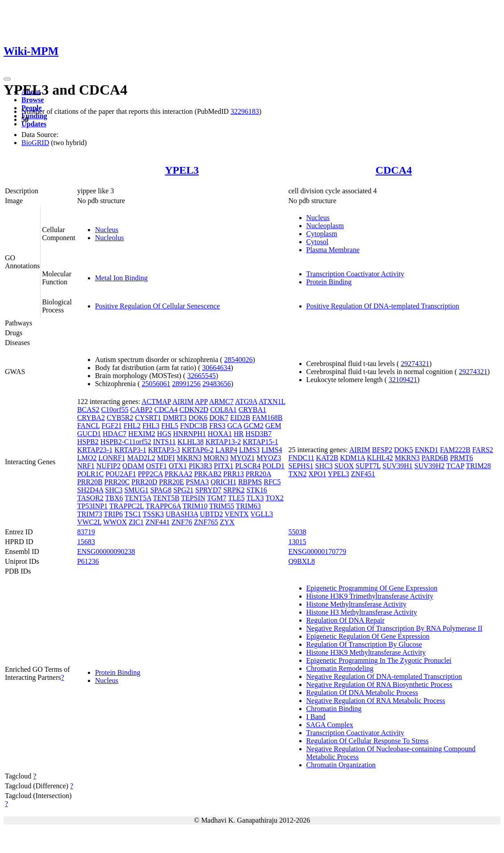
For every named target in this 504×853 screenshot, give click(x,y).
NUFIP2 (108, 466)
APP (201, 402)
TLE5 (236, 498)
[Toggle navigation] (7, 79)
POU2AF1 (120, 474)
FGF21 (112, 426)
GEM (273, 426)
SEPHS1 (301, 466)
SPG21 (183, 490)
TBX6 (114, 498)
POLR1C (91, 474)
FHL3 (151, 426)
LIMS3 (249, 450)
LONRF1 (112, 458)
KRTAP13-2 (223, 442)
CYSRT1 (148, 418)
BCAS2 (88, 410)
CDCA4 (394, 170)
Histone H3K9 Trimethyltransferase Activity (370, 596)
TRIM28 (478, 466)
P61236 (88, 561)
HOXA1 (220, 434)
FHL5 (169, 426)
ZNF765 (206, 522)
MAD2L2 (141, 458)
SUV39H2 (430, 466)
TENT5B (166, 498)
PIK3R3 (200, 466)
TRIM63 (248, 506)
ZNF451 (363, 474)
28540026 (239, 360)
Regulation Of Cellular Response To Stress (368, 741)
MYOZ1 (242, 458)
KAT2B (327, 458)
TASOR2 (90, 498)
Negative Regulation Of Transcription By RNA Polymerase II (395, 628)
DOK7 (219, 418)
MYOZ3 (269, 458)
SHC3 (114, 490)
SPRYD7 (209, 490)
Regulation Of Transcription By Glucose (364, 644)
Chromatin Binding (334, 709)
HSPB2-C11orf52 (126, 442)
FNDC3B (194, 426)
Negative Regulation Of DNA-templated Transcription (384, 676)
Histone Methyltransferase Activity (357, 604)
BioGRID (35, 143)
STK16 (256, 490)
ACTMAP (156, 402)
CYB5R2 (120, 418)
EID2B (240, 418)
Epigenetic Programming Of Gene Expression (372, 588)
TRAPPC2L (127, 506)
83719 (86, 532)
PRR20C (117, 482)
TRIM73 (90, 514)
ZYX (227, 522)
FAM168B (267, 418)
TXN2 (298, 474)
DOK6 (198, 418)
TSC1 (133, 514)
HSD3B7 (258, 434)
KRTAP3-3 (164, 450)
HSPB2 (88, 442)
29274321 (415, 364)
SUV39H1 (398, 466)
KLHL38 (191, 442)
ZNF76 (182, 522)
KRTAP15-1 (260, 442)
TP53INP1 (92, 506)
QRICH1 (223, 482)
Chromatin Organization (341, 765)
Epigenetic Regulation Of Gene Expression (368, 636)
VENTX (236, 514)
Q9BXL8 (302, 561)
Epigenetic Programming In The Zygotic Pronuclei (379, 660)
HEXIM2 (142, 434)
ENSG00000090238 (106, 551)
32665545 (202, 376)
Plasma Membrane (333, 250)
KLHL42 (380, 458)
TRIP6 (114, 514)
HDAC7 (114, 434)
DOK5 (403, 450)
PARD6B (435, 458)
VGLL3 (262, 514)
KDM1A (352, 458)
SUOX (344, 466)
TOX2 (275, 498)
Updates (34, 124)
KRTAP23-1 (95, 450)
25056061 (156, 384)
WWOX (115, 522)
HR (239, 434)
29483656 (217, 384)
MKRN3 (189, 458)
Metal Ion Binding (121, 278)
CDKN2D (194, 410)
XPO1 (317, 474)
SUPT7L (368, 466)
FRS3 (217, 426)
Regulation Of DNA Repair (346, 620)
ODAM (133, 466)
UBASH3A (182, 514)
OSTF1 (156, 466)
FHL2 (132, 426)
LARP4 (226, 450)
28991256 (186, 384)
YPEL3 (182, 170)
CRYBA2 (91, 418)
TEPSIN (193, 498)
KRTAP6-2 (198, 450)
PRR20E (172, 482)
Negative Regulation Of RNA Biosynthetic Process (380, 684)
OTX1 (178, 466)
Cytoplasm (322, 234)
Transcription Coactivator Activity (355, 274)
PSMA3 (198, 482)
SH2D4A (90, 490)
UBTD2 (211, 514)
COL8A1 (223, 410)
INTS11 (164, 442)
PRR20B (90, 482)
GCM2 (253, 426)
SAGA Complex (330, 725)
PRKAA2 (178, 474)
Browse (33, 100)
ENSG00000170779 (318, 551)
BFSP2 (382, 450)
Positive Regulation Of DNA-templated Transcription (383, 306)
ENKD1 (426, 450)
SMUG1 (136, 490)
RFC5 (272, 482)
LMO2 (87, 458)
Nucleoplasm (325, 226)
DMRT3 (175, 418)
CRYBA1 (252, 410)
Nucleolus (109, 238)
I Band (316, 717)
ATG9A (246, 402)
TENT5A (138, 498)
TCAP (455, 466)
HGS (164, 434)
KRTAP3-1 (130, 450)
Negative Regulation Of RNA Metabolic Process (376, 701)
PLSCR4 (248, 466)
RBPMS (250, 482)
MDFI (166, 458)
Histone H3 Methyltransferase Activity (362, 612)
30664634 (216, 368)
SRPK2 (234, 490)
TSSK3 (153, 514)
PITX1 (224, 466)
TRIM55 (222, 506)
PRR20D (145, 482)
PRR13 (234, 474)
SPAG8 (161, 490)
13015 (297, 542)
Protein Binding (329, 282)
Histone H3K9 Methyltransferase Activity (366, 652)
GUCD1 (89, 434)
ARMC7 (221, 402)
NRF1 (86, 466)
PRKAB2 (208, 474)
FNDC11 (302, 458)
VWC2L (89, 522)
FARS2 (483, 450)
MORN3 (216, 458)
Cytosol (318, 242)
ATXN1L (272, 402)
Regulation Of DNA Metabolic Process (362, 693)
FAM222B (455, 450)
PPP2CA (150, 474)
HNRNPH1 (190, 434)
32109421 (403, 380)
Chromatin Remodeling (340, 668)
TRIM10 (195, 506)
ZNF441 (157, 522)
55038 (297, 532)
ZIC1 (136, 522)
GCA (234, 426)
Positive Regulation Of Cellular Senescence (157, 306)
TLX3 (255, 498)
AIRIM (183, 402)
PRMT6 (462, 458)
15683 (86, 542)
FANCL (89, 426)
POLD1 (273, 466)
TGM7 (217, 498)
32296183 (245, 111)
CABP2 (141, 410)
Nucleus (107, 230)
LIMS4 (272, 450)
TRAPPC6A (163, 506)
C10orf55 (115, 410)
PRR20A (258, 474)
